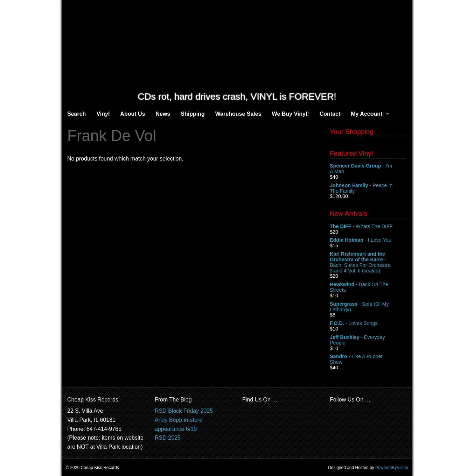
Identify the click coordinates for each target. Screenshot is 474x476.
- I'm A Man (368, 169)
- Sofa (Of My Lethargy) (368, 307)
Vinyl (103, 114)
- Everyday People (368, 340)
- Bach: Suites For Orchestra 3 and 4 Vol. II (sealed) (368, 262)
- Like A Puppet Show (368, 360)
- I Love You (368, 240)
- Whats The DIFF (368, 227)
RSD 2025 (168, 438)
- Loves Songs (368, 324)
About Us (133, 114)
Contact (330, 114)
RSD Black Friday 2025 (184, 411)
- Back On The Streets (368, 287)
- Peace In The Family (368, 189)
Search (76, 114)
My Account (367, 114)
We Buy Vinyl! (291, 114)
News (163, 114)
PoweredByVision (392, 468)
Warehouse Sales (238, 114)
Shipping (193, 114)
